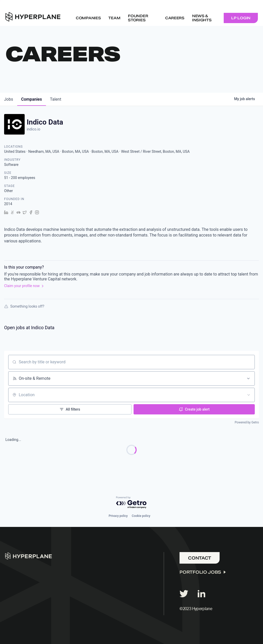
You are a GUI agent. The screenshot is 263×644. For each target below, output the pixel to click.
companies (32, 99)
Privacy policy (118, 516)
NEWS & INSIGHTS (202, 18)
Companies (88, 18)
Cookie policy (141, 516)
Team (114, 18)
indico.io (34, 129)
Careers (175, 18)
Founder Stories (138, 18)
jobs (9, 99)
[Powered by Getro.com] (131, 502)
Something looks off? (24, 306)
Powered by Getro (247, 422)
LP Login (241, 18)
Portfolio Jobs (200, 572)
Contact (200, 558)
